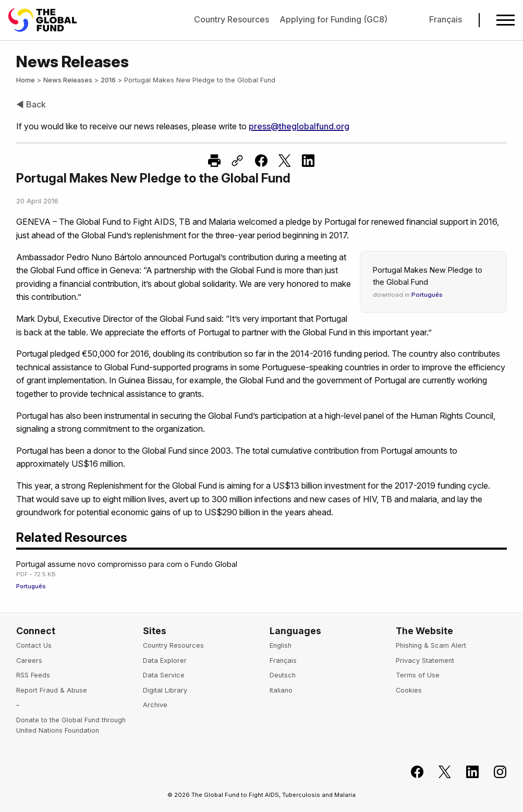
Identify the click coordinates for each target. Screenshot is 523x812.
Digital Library (165, 690)
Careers (29, 660)
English (281, 645)
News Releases (68, 80)
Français (446, 19)
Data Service (164, 675)
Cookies (409, 690)
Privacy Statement (425, 660)
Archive (155, 705)
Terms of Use (418, 675)
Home (26, 80)
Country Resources (232, 19)
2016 (108, 80)
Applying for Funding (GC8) (333, 19)
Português (427, 295)
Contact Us (34, 645)
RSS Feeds (33, 675)
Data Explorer (165, 660)
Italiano (281, 690)
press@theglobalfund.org (299, 126)
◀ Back (31, 104)
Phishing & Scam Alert (431, 645)
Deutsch (283, 675)
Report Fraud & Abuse (52, 690)
